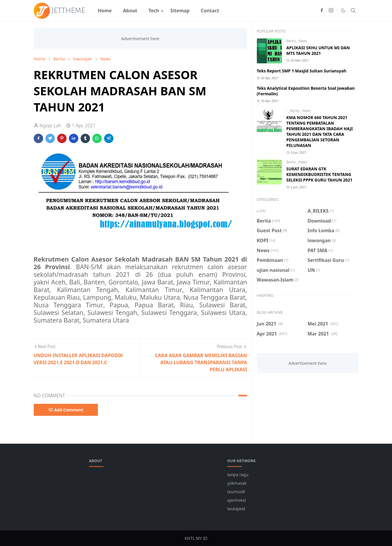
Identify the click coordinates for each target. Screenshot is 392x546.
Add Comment (66, 410)
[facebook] (322, 11)
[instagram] (331, 11)
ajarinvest (237, 500)
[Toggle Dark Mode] (343, 10)
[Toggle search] (353, 11)
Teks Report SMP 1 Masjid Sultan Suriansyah (302, 71)
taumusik (236, 492)
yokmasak (237, 483)
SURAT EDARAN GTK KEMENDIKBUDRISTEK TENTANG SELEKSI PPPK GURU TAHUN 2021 (320, 174)
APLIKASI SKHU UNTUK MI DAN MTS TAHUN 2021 (318, 50)
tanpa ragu (238, 475)
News (303, 41)
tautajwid (236, 509)
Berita (292, 41)
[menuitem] (105, 11)
